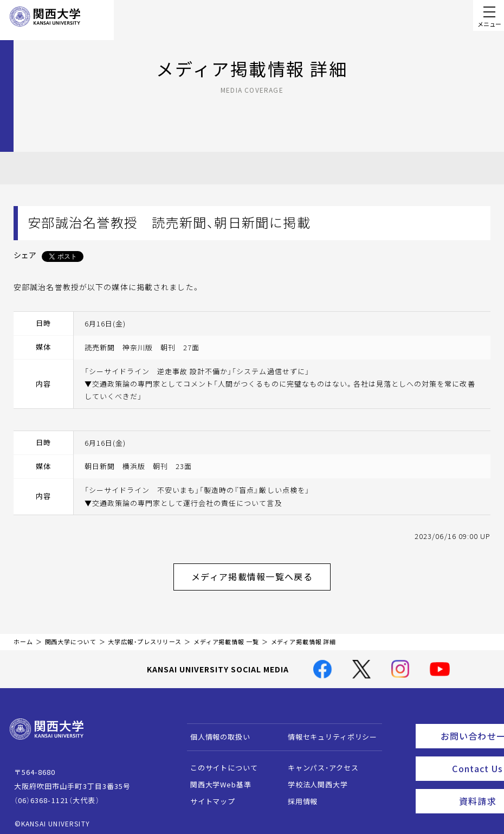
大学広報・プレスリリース (145, 636)
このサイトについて (219, 762)
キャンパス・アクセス (318, 762)
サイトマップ (207, 796)
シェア (25, 255)
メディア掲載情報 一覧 (226, 636)
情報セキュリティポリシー (327, 731)
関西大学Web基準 (215, 779)
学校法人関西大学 (312, 779)
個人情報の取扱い (215, 731)
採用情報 (297, 796)
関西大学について (71, 636)
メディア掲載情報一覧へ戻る (261, 574)
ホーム (23, 636)
